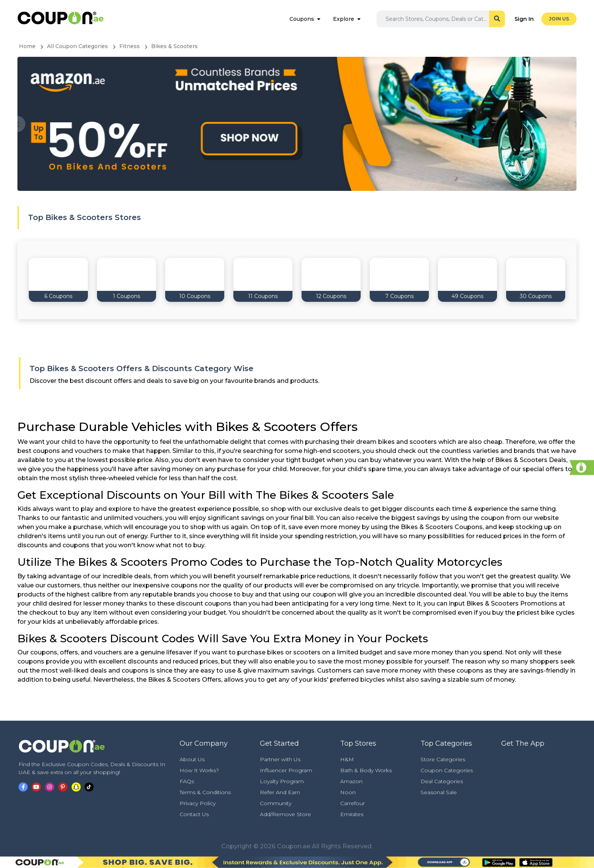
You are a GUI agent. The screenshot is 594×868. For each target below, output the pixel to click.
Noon (348, 792)
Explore (344, 19)
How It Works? (199, 770)
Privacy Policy (198, 803)
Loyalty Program (282, 781)
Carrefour (352, 803)
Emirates (352, 814)
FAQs (187, 781)
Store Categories (443, 759)
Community (276, 803)
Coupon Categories (447, 770)
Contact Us (194, 814)
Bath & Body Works (366, 770)
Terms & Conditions (205, 792)
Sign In (524, 19)
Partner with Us (280, 759)
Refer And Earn (280, 792)
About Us (192, 759)
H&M (347, 759)
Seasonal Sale (439, 792)
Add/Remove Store (285, 814)
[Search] (437, 19)
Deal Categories (442, 781)
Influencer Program (286, 770)
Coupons (302, 19)
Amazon (351, 781)
